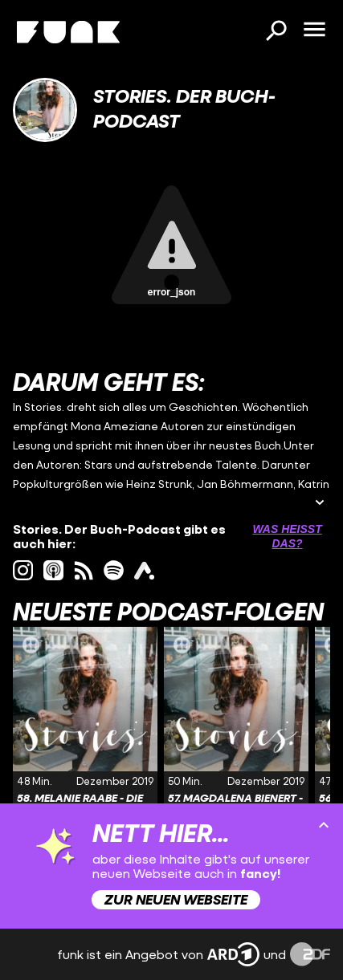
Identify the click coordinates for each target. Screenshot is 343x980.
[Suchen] (276, 32)
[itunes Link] (53, 570)
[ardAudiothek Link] (144, 570)
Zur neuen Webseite (176, 899)
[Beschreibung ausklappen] (320, 504)
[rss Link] (84, 570)
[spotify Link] (114, 570)
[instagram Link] (23, 570)
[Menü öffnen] (314, 30)
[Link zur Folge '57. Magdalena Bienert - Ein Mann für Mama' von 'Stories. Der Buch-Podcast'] (236, 739)
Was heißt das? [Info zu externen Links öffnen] (287, 536)
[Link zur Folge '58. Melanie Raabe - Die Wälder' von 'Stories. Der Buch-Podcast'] (85, 739)
